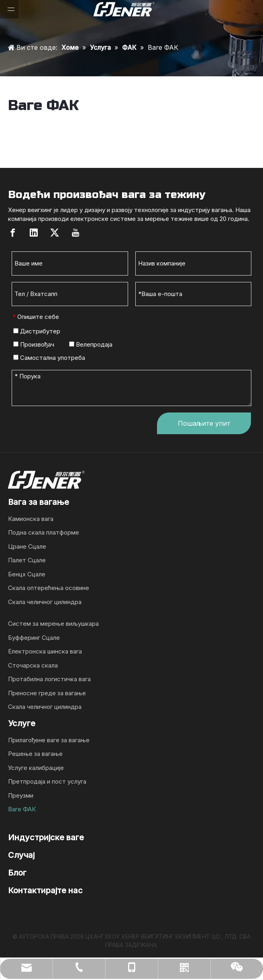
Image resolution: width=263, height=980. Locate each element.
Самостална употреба (49, 358)
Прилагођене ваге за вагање (49, 740)
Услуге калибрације (36, 768)
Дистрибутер (37, 331)
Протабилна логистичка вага (49, 679)
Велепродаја (91, 344)
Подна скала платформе (44, 532)
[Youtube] (75, 233)
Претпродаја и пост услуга (47, 781)
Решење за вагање (35, 754)
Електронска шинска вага (45, 651)
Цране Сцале (27, 546)
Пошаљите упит (204, 423)
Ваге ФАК (22, 809)
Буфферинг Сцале (34, 638)
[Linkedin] (34, 233)
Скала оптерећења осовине (49, 588)
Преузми (21, 795)
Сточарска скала (33, 665)
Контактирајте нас (45, 890)
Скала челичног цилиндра (45, 602)
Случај (21, 855)
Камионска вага (31, 519)
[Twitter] (55, 233)
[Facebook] (13, 233)
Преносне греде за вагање (47, 693)
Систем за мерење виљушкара (53, 624)
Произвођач (34, 344)
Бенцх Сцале (27, 574)
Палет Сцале (27, 560)
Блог (17, 873)
